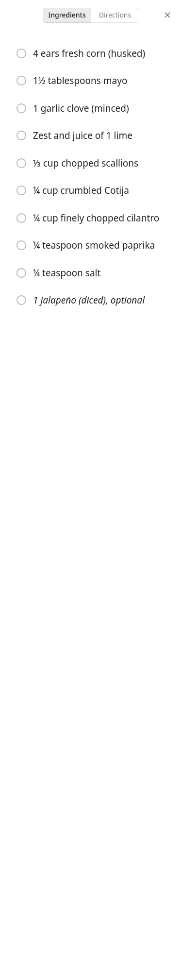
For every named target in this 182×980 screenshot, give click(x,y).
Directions (115, 15)
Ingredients (67, 15)
